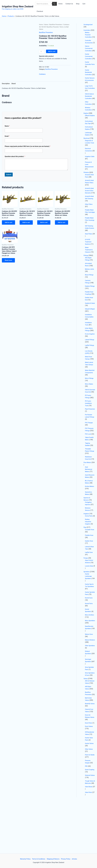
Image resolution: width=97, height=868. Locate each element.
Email (7, 136)
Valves (46, 25)
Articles (74, 859)
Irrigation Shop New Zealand (18, 6)
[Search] (54, 4)
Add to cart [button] (8, 222)
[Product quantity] (42, 52)
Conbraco (42, 74)
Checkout (40, 11)
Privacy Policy (66, 859)
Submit (9, 175)
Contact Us (69, 4)
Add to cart (52, 51)
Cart (84, 4)
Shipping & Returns (53, 859)
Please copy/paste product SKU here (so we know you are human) (28, 146)
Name (7, 126)
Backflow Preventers (56, 25)
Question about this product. (15, 156)
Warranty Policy (25, 859)
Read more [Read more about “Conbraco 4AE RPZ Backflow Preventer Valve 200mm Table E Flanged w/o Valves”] (8, 260)
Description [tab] (6, 84)
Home (60, 4)
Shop (78, 4)
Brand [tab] (14, 84)
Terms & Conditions (39, 859)
